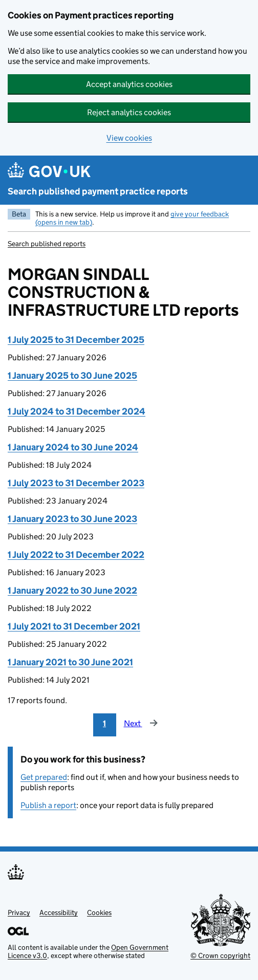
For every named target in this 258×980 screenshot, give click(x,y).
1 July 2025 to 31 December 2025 (76, 340)
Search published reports (47, 244)
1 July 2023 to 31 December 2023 (76, 483)
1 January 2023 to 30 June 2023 (72, 519)
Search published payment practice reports (98, 191)
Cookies (99, 912)
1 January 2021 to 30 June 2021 (70, 662)
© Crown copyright (220, 955)
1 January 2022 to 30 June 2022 (72, 591)
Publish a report (48, 805)
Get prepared (44, 777)
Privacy (19, 912)
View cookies (129, 138)
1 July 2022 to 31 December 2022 (76, 555)
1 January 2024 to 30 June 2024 (73, 447)
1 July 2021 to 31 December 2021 (74, 626)
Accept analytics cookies (129, 84)
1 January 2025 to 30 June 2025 (72, 376)
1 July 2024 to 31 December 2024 (77, 411)
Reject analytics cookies (129, 112)
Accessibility (59, 912)
